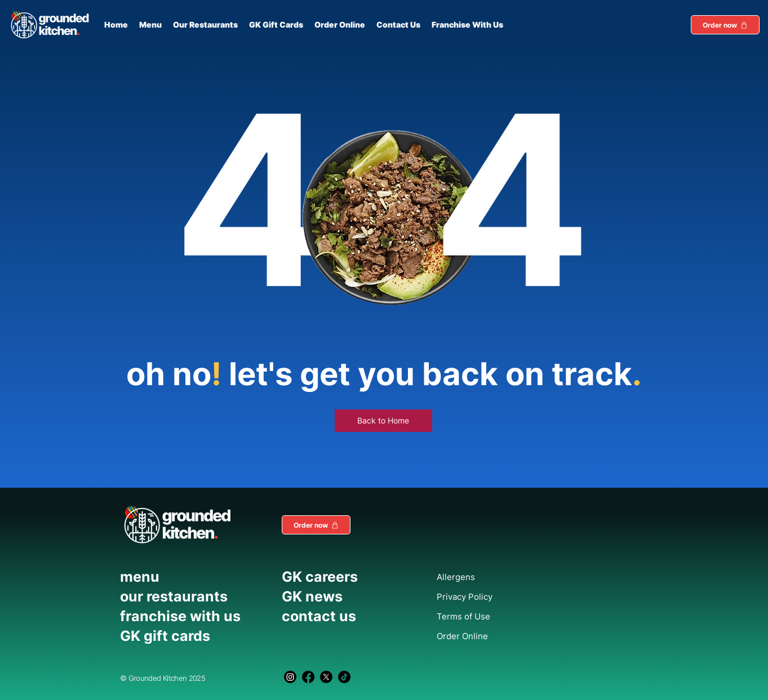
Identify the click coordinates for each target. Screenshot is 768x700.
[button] (725, 25)
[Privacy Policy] (490, 596)
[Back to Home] (383, 421)
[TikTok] (344, 677)
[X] (326, 677)
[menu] (196, 577)
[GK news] (347, 596)
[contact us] (347, 616)
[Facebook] (308, 677)
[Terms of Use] (490, 616)
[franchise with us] (196, 616)
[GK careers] (347, 577)
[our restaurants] (196, 596)
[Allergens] (490, 577)
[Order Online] (490, 636)
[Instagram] (290, 677)
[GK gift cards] (196, 636)
